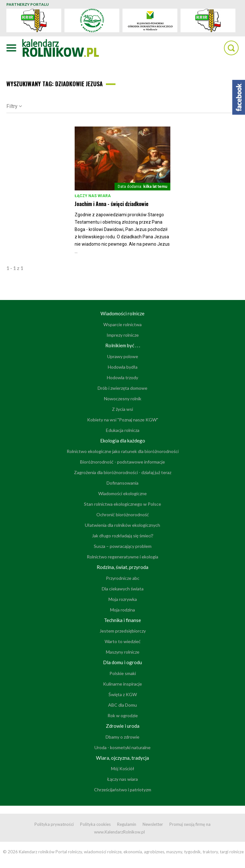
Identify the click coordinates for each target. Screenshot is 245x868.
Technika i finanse (122, 620)
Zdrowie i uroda (123, 726)
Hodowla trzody (122, 377)
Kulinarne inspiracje (122, 684)
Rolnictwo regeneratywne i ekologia (122, 557)
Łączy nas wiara (93, 196)
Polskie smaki (123, 673)
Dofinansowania (122, 483)
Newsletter (153, 824)
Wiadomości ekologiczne (122, 493)
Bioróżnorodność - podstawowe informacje (122, 462)
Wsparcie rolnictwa (122, 324)
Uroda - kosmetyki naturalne (122, 747)
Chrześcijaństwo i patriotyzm (123, 790)
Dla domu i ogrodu (122, 662)
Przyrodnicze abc (123, 578)
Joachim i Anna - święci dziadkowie (111, 204)
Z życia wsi (122, 409)
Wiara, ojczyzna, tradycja (122, 758)
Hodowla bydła (123, 367)
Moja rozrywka (123, 599)
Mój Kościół (123, 768)
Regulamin (127, 824)
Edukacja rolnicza (123, 430)
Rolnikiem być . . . (123, 345)
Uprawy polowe (123, 356)
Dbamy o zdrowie (122, 737)
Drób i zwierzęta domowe (122, 388)
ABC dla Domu (122, 705)
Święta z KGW (123, 694)
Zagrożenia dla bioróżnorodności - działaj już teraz (123, 472)
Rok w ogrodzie (123, 715)
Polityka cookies (95, 824)
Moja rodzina (122, 610)
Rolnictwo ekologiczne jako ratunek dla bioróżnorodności (123, 451)
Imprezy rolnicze (123, 335)
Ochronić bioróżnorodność (123, 515)
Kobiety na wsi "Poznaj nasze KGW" (123, 420)
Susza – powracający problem (123, 546)
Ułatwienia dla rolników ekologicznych (122, 525)
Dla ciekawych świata (123, 589)
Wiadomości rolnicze (122, 313)
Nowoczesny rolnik (123, 399)
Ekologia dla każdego (123, 441)
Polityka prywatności (54, 824)
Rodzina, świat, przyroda (122, 567)
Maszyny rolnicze (123, 652)
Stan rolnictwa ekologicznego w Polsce (122, 504)
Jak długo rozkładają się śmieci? (123, 536)
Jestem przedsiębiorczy (123, 631)
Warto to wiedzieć (123, 641)
